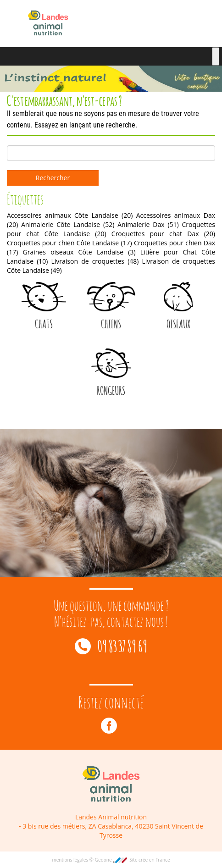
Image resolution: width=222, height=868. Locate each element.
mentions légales (70, 860)
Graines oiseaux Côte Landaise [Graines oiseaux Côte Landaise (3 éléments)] (79, 252)
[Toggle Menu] (216, 56)
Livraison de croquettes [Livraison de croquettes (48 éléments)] (95, 261)
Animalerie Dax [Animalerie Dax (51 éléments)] (148, 224)
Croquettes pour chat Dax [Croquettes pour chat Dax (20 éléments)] (163, 234)
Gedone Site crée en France (133, 860)
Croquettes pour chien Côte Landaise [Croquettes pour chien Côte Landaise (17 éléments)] (69, 243)
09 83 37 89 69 (111, 645)
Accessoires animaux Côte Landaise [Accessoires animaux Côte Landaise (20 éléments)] (70, 215)
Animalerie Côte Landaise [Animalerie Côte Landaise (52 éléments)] (68, 224)
